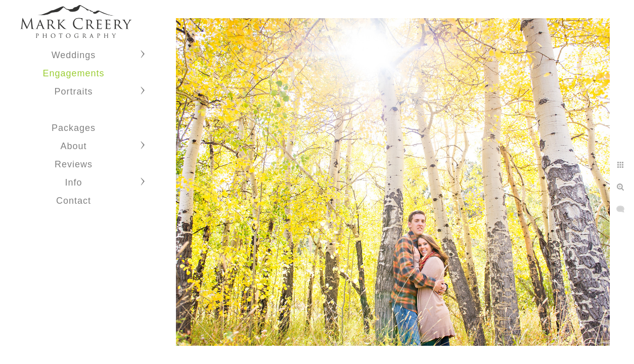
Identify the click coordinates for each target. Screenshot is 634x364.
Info (73, 183)
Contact (74, 201)
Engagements (73, 73)
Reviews (74, 164)
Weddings (74, 55)
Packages (74, 128)
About (73, 146)
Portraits (73, 92)
